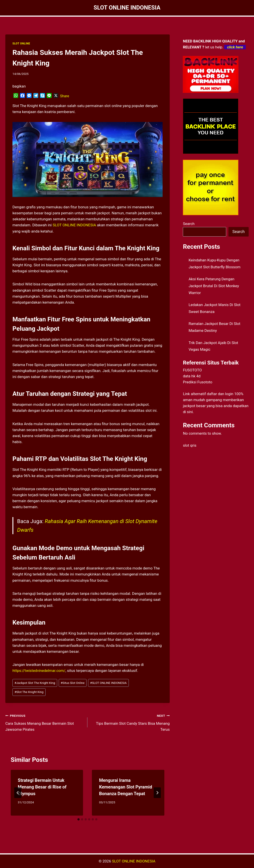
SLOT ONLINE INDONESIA (108, 683)
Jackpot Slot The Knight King (35, 683)
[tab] (79, 819)
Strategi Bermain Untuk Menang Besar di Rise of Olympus (42, 787)
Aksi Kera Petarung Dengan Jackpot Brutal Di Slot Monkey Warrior (214, 286)
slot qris (190, 445)
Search (189, 224)
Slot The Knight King (29, 692)
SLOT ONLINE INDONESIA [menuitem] (74, 225)
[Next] (157, 793)
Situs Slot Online (73, 683)
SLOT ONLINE (21, 44)
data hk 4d (192, 376)
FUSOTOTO (192, 370)
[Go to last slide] (18, 793)
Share (65, 96)
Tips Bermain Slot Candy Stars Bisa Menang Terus (130, 722)
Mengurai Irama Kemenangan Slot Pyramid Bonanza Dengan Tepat (125, 787)
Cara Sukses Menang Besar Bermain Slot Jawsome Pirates (44, 722)
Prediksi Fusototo (198, 382)
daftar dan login (220, 394)
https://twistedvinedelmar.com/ (39, 671)
